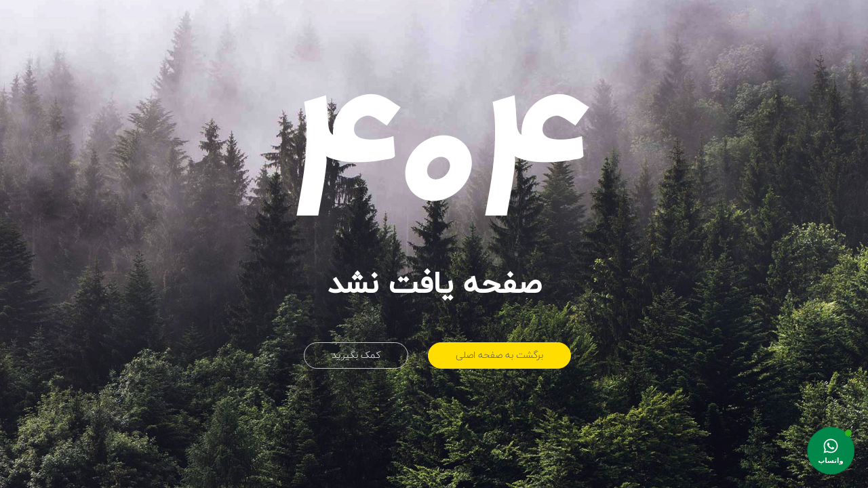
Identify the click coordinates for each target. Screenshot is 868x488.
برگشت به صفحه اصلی (499, 355)
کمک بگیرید (356, 355)
